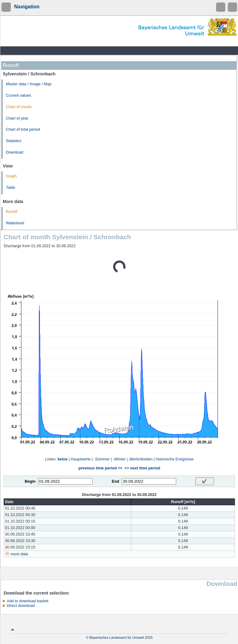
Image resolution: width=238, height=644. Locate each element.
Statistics (14, 141)
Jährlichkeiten (140, 459)
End (116, 481)
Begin (30, 481)
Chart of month (19, 107)
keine (62, 459)
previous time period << (100, 468)
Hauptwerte (81, 459)
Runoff (12, 212)
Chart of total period (23, 129)
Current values (19, 95)
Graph (11, 176)
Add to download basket (28, 601)
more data (19, 554)
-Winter (119, 459)
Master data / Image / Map (29, 84)
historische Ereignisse (175, 459)
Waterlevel (15, 223)
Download (15, 152)
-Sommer (102, 459)
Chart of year (17, 118)
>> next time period (142, 468)
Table (11, 188)
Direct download (21, 606)
